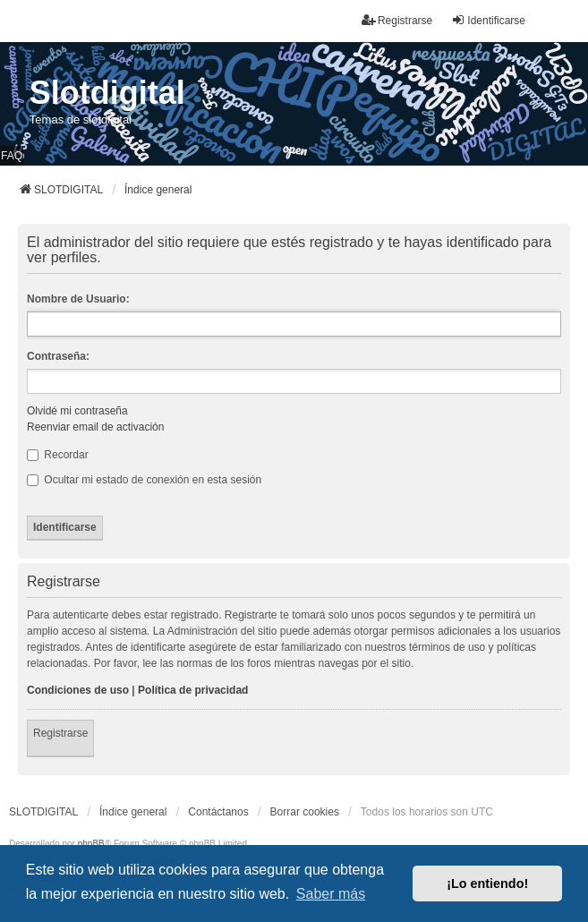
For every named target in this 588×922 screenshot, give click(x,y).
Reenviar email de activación (95, 427)
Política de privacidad (193, 690)
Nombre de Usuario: (78, 299)
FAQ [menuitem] (12, 156)
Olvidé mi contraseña (77, 411)
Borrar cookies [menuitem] (305, 812)
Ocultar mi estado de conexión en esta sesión (144, 480)
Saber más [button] (331, 894)
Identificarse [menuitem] (488, 20)
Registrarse (60, 733)
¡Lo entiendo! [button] (487, 884)
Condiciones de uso (78, 690)
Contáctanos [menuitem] (218, 812)
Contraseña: (58, 356)
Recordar (58, 455)
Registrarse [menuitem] (397, 20)
